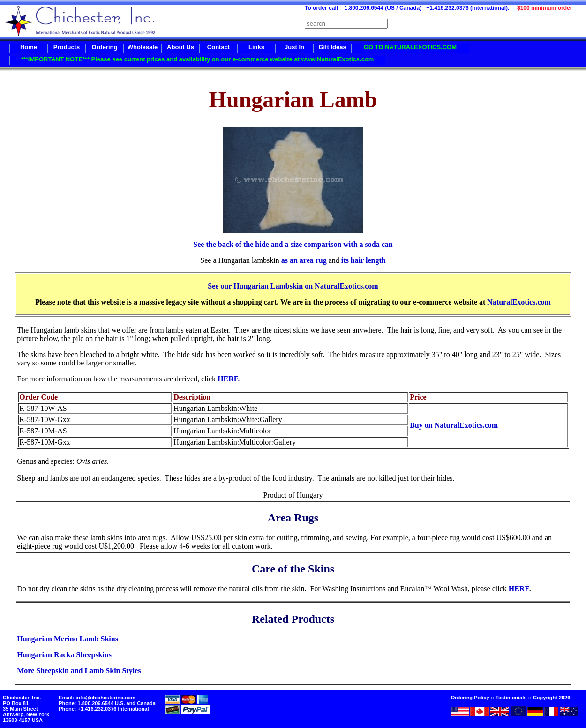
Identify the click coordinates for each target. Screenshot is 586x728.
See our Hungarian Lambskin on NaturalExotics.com (293, 286)
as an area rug (303, 260)
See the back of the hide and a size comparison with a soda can (293, 244)
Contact (218, 47)
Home (29, 47)
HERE (228, 379)
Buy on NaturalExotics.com (454, 425)
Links (256, 47)
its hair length (363, 260)
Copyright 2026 (552, 698)
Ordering (105, 47)
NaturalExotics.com (519, 302)
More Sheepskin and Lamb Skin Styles (79, 671)
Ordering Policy (470, 698)
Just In (294, 47)
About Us (180, 47)
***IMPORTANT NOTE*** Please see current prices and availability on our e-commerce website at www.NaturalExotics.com (198, 59)
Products (67, 47)
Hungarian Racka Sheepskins (64, 655)
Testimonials (511, 698)
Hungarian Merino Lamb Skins (68, 639)
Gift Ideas (332, 47)
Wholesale (143, 47)
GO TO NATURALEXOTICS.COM (410, 47)
